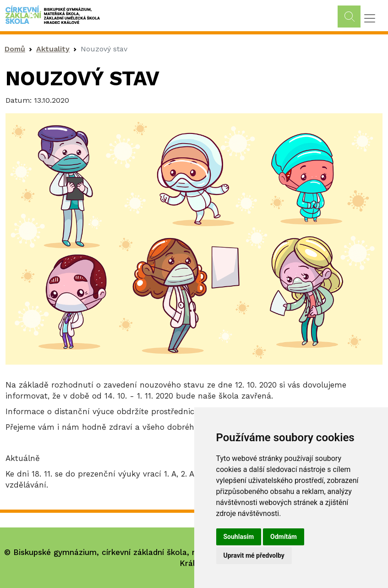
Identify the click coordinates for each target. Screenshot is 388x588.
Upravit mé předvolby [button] (254, 555)
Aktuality (53, 49)
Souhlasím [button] (239, 537)
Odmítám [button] (284, 537)
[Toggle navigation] (370, 18)
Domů (15, 49)
